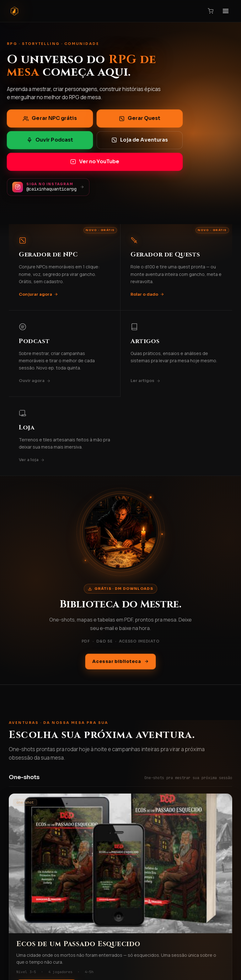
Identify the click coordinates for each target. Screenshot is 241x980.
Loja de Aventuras (140, 140)
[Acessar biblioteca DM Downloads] (120, 532)
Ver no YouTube (95, 162)
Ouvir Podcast (50, 140)
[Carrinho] (211, 11)
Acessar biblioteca (120, 661)
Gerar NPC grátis (50, 118)
